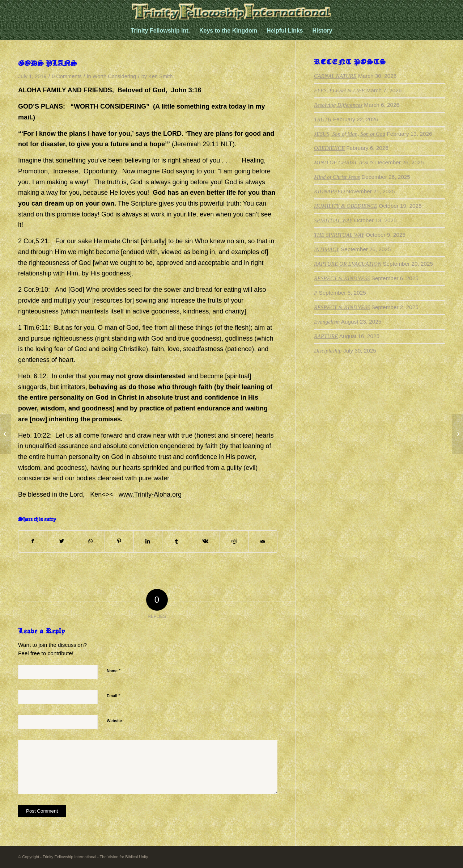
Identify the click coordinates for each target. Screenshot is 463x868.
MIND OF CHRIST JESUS (344, 162)
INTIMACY (327, 249)
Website (114, 721)
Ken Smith (160, 76)
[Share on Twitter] (61, 542)
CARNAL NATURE (335, 76)
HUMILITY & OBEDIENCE (346, 206)
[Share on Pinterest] (119, 542)
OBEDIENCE (329, 148)
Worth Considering (114, 76)
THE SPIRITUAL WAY (339, 235)
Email (113, 696)
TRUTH (323, 119)
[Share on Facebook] (33, 542)
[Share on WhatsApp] (90, 542)
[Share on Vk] (205, 542)
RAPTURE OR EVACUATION (348, 264)
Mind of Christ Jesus (337, 177)
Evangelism (327, 322)
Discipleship (328, 351)
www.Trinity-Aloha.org (150, 494)
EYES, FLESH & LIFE (339, 90)
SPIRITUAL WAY (333, 220)
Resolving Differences (338, 105)
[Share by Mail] (263, 542)
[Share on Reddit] (234, 542)
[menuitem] (160, 31)
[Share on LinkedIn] (148, 542)
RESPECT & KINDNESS (342, 278)
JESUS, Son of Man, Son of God (350, 134)
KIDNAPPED (329, 191)
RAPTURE (326, 336)
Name (114, 671)
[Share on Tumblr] (177, 542)
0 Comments (67, 76)
